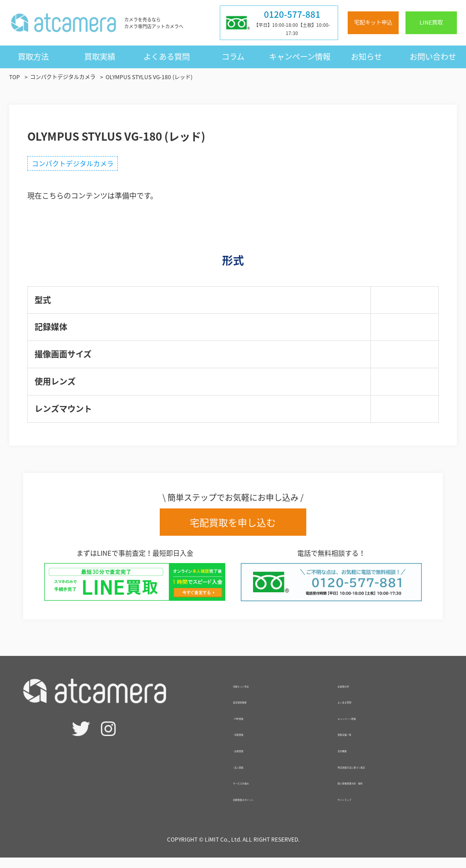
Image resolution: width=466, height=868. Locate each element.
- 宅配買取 (250, 742)
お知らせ (366, 56)
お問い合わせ (433, 56)
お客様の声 (356, 694)
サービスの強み (258, 791)
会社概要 (352, 759)
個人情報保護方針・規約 (378, 791)
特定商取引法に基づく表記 (381, 775)
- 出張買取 (250, 759)
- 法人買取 (250, 775)
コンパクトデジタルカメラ (77, 165)
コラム (233, 56)
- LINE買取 (251, 726)
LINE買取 (431, 22)
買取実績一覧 (360, 742)
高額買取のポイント (266, 807)
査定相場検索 (255, 710)
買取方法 (33, 56)
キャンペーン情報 (300, 56)
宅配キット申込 (373, 22)
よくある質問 (167, 56)
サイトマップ (360, 807)
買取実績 (100, 56)
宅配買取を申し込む (233, 526)
